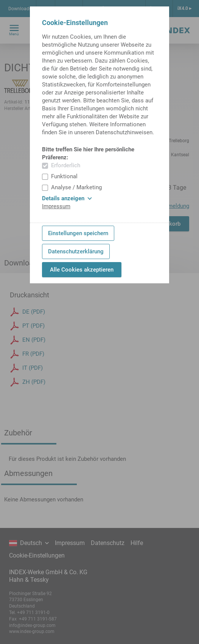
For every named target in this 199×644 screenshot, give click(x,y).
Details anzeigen (67, 198)
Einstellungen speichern (78, 233)
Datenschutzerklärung (76, 251)
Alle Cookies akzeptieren (82, 270)
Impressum (56, 206)
